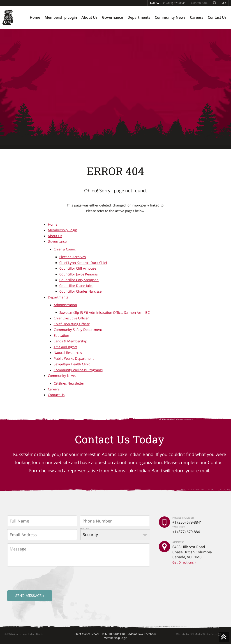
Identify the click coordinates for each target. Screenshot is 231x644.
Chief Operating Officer (72, 324)
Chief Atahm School (87, 634)
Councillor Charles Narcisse (80, 291)
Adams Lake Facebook (142, 634)
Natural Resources (68, 353)
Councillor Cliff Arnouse (78, 268)
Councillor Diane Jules (76, 286)
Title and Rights (66, 347)
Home (35, 17)
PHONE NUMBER (183, 518)
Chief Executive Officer (71, 318)
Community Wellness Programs (78, 370)
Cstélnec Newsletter (69, 383)
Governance (112, 17)
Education (61, 335)
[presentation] (42, 578)
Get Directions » (184, 562)
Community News (170, 17)
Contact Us (217, 17)
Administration (65, 305)
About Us (89, 17)
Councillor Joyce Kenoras (79, 274)
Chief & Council (66, 249)
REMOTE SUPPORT (114, 634)
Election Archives (73, 257)
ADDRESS (178, 542)
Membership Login (61, 17)
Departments (139, 17)
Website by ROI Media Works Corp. (196, 634)
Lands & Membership (70, 341)
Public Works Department (74, 358)
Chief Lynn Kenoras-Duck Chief (83, 263)
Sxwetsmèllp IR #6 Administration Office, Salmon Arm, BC (104, 312)
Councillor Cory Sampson (79, 280)
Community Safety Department (78, 330)
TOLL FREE (179, 527)
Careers (197, 17)
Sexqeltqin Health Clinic (72, 364)
